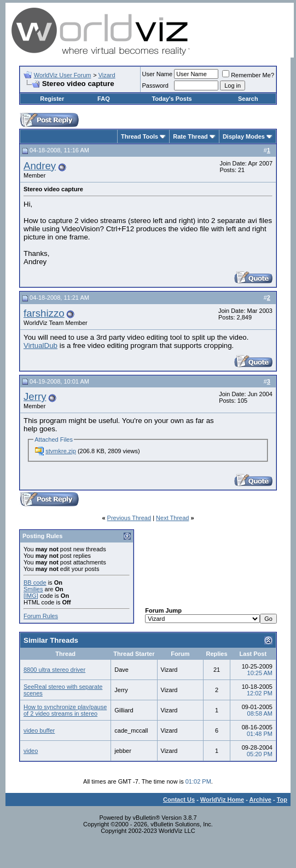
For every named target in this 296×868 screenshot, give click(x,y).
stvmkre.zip (61, 451)
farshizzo (44, 313)
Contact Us (179, 800)
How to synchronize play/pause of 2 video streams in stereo (65, 710)
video (31, 751)
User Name (158, 74)
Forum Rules (41, 616)
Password (155, 85)
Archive (260, 800)
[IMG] (31, 596)
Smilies (33, 589)
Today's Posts (172, 99)
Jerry (35, 396)
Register (52, 99)
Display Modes (244, 136)
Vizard (107, 75)
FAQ (104, 99)
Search (248, 99)
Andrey (40, 166)
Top (282, 800)
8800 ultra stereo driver (54, 670)
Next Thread (172, 518)
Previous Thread (129, 518)
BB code (35, 583)
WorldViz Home (222, 800)
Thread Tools (140, 136)
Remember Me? (248, 75)
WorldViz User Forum (63, 75)
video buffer (39, 730)
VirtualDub (40, 346)
